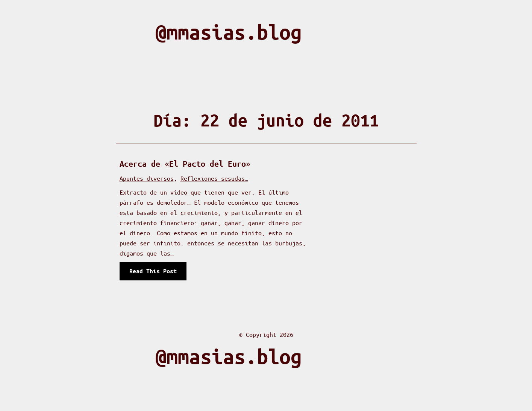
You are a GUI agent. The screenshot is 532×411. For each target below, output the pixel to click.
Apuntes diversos (147, 178)
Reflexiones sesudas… (214, 178)
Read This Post (155, 273)
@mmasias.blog (229, 32)
